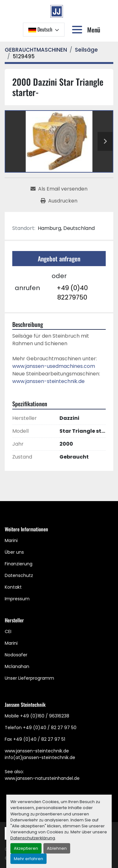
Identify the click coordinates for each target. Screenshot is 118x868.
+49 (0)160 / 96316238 (45, 716)
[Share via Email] (59, 189)
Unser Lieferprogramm (29, 678)
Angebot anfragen (59, 259)
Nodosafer (16, 655)
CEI (8, 631)
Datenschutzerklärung (33, 838)
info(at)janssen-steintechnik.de (40, 757)
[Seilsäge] (86, 50)
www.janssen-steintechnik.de (48, 381)
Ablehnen (57, 848)
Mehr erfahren (28, 859)
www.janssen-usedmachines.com (54, 366)
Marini (11, 540)
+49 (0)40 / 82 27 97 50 (50, 728)
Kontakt (13, 587)
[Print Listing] (59, 201)
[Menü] (78, 30)
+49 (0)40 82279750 (72, 293)
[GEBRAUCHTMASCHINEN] (36, 50)
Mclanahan (17, 666)
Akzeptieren (26, 848)
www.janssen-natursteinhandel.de (42, 778)
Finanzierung (19, 564)
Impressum (17, 599)
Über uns (14, 552)
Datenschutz (19, 575)
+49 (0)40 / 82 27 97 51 (39, 739)
